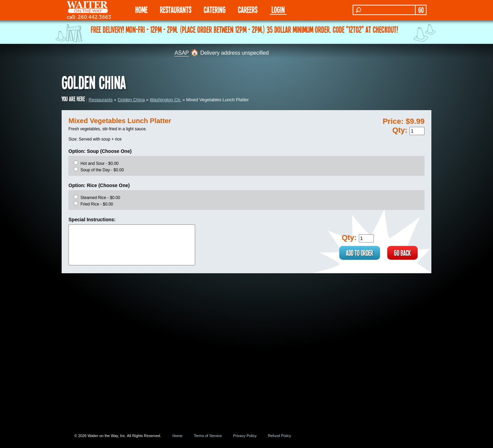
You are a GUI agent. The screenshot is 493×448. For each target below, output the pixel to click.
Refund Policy (279, 436)
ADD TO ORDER (360, 253)
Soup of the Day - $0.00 (102, 170)
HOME (141, 9)
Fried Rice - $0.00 (97, 204)
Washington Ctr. (165, 100)
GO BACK (402, 253)
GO (421, 10)
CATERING (215, 9)
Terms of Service (208, 436)
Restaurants (101, 100)
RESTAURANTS (176, 9)
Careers (248, 9)
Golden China (131, 100)
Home (178, 436)
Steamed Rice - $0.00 (100, 198)
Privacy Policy (245, 436)
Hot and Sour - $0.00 (99, 163)
